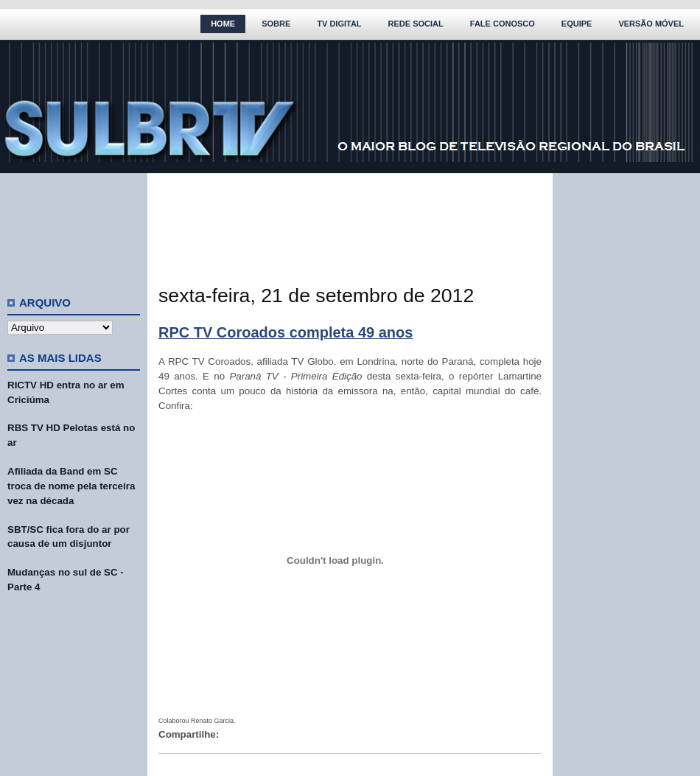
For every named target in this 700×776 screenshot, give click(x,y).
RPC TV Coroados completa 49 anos (286, 332)
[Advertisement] (74, 228)
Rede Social (416, 24)
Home (223, 24)
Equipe (577, 24)
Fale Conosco (503, 24)
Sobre (276, 24)
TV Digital (339, 24)
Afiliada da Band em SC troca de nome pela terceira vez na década (71, 486)
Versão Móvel (651, 24)
